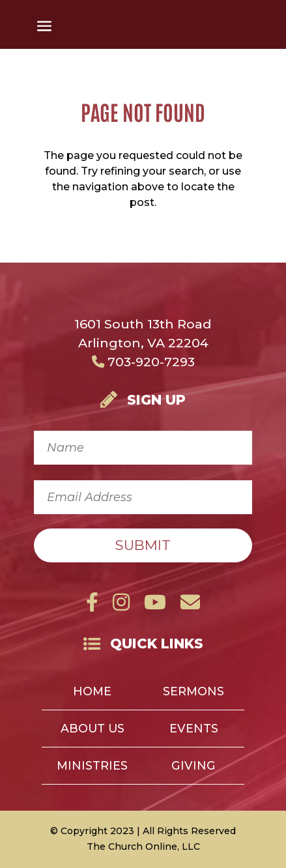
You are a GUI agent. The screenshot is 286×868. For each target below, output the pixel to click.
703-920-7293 (143, 362)
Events (194, 730)
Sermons (193, 692)
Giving (193, 767)
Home (92, 692)
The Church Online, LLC (143, 846)
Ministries (92, 767)
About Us (93, 730)
